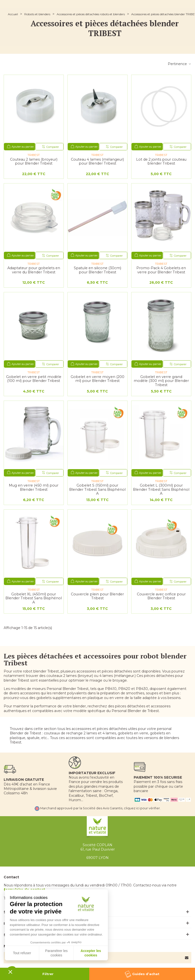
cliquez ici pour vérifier (142, 808)
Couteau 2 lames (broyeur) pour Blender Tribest (34, 161)
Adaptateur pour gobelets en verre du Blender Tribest (34, 270)
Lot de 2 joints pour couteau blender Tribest (161, 161)
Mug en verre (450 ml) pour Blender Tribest (34, 487)
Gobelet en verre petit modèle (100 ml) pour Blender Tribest (34, 379)
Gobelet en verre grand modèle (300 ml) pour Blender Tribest (161, 381)
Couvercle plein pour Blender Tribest (97, 596)
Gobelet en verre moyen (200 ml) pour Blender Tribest (97, 379)
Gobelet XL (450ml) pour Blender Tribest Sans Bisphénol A (34, 598)
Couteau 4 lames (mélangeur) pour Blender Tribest (97, 161)
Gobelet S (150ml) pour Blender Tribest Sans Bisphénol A (97, 490)
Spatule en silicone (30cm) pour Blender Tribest (97, 270)
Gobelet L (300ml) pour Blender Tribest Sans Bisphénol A (161, 490)
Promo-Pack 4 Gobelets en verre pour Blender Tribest (161, 270)
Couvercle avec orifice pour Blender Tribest (161, 596)
